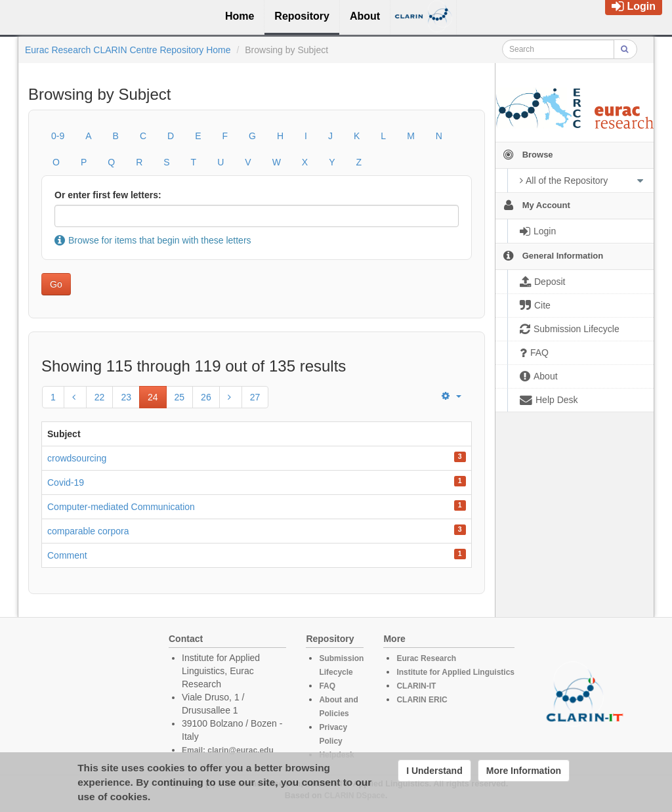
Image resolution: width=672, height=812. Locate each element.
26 (206, 397)
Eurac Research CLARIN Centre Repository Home (128, 50)
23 (126, 397)
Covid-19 (66, 482)
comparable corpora (88, 531)
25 (180, 397)
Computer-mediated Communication (121, 507)
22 (100, 397)
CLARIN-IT (416, 686)
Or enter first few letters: (108, 195)
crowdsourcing (77, 458)
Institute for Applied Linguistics (455, 672)
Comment (67, 555)
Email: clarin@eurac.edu (228, 750)
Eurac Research (426, 658)
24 (153, 397)
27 (255, 397)
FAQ (327, 686)
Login (634, 6)
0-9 (58, 136)
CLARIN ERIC (422, 700)
